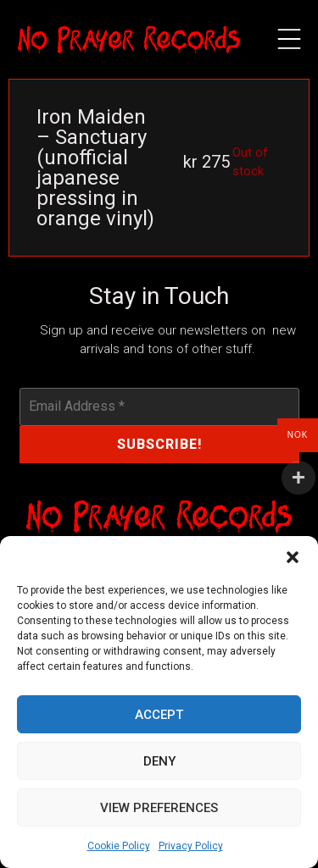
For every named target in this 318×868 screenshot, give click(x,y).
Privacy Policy (191, 846)
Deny (159, 761)
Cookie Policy (119, 846)
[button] (293, 557)
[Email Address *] (159, 406)
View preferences (159, 808)
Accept (159, 715)
